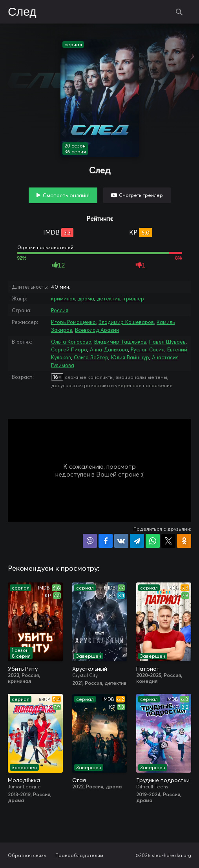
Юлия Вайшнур (130, 357)
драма (86, 298)
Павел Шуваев (167, 342)
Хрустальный (90, 669)
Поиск (179, 12)
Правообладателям (79, 855)
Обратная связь (27, 855)
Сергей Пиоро (69, 349)
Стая (79, 780)
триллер (134, 298)
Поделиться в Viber (90, 541)
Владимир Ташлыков (120, 342)
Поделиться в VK (121, 541)
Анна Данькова (109, 349)
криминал (63, 298)
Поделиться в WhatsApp (153, 541)
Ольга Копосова (71, 342)
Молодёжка (24, 780)
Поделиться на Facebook (106, 541)
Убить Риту (23, 669)
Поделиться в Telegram (137, 541)
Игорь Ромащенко (73, 322)
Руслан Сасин (148, 349)
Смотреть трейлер (141, 195)
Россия (60, 310)
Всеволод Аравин (97, 330)
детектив (109, 298)
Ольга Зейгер (91, 357)
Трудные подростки (163, 780)
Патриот (148, 669)
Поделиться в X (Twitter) (168, 541)
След (22, 12)
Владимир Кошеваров (126, 322)
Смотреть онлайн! (66, 195)
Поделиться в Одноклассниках (184, 541)
